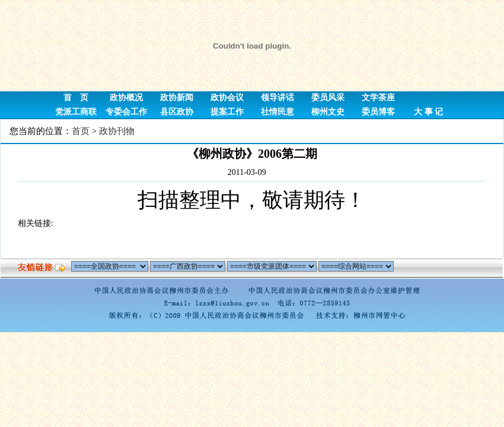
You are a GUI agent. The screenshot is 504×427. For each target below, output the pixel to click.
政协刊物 (117, 131)
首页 (81, 131)
